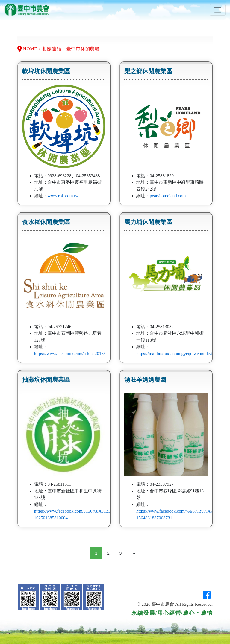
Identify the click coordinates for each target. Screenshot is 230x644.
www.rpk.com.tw (63, 196)
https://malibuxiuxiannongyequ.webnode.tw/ (176, 354)
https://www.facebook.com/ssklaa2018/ (69, 354)
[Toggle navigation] (218, 10)
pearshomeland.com (168, 196)
